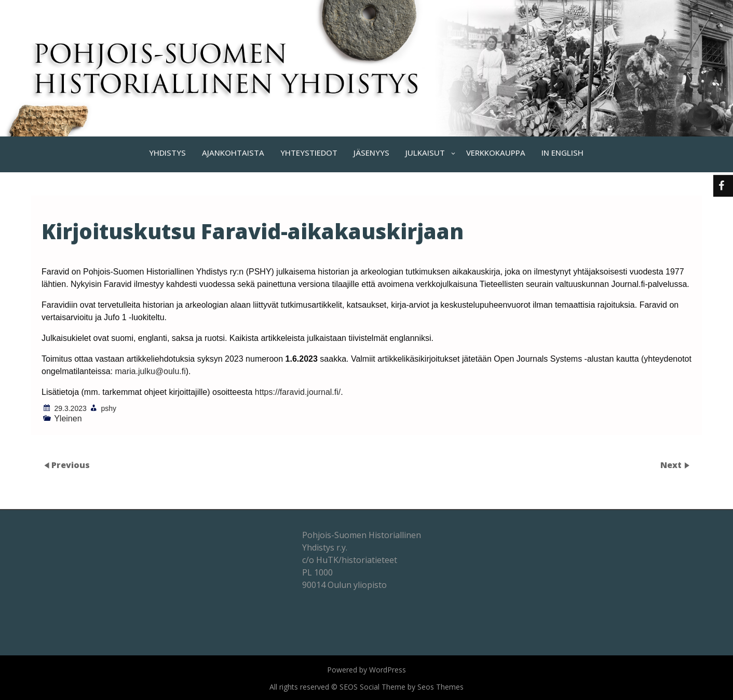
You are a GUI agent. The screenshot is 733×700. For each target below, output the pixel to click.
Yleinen (68, 418)
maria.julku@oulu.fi (150, 371)
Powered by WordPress (366, 670)
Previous (71, 465)
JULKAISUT (425, 153)
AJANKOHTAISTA (233, 153)
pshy (109, 408)
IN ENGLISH (562, 153)
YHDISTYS (167, 153)
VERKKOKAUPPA (496, 153)
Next (672, 465)
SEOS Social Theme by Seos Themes (402, 687)
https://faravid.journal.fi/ (298, 392)
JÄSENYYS (371, 153)
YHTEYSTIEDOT (309, 153)
